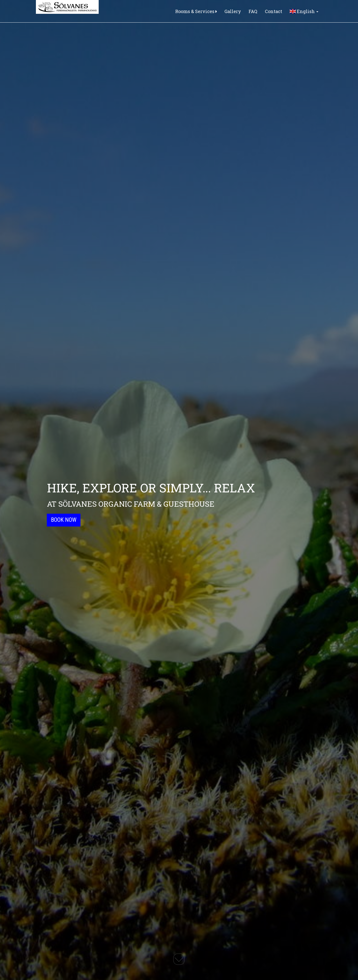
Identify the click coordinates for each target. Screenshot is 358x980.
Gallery (233, 11)
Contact (274, 11)
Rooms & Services (196, 11)
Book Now (64, 520)
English (304, 11)
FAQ (253, 11)
